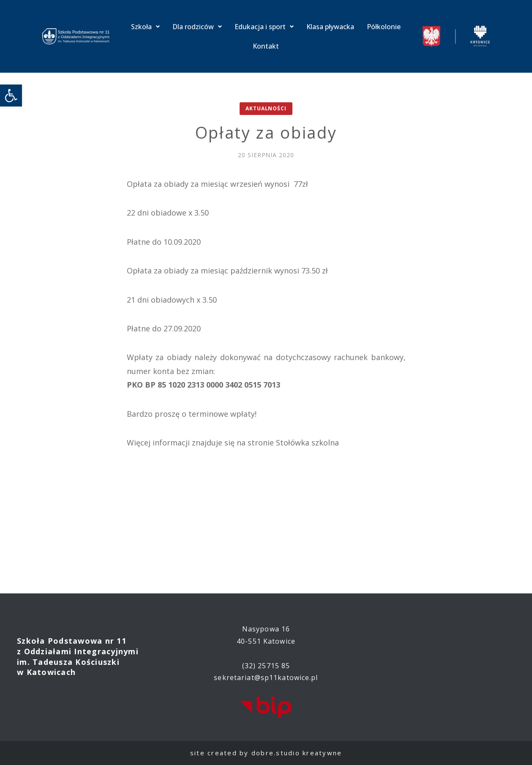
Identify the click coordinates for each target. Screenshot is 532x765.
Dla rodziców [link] (197, 27)
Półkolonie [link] (384, 27)
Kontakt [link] (266, 46)
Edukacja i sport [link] (264, 27)
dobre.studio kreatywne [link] (297, 753)
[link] (11, 96)
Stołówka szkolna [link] (307, 443)
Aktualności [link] (266, 108)
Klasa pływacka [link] (330, 27)
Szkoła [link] (145, 27)
